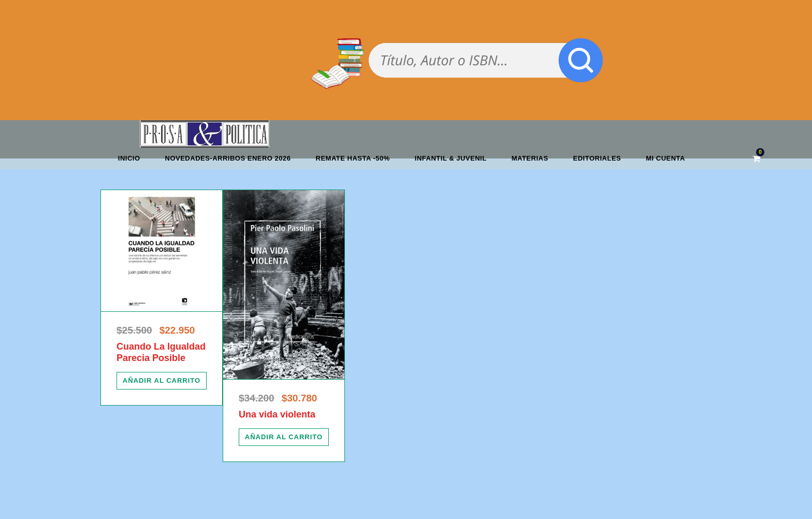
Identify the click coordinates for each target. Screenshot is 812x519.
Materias (530, 158)
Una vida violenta (277, 414)
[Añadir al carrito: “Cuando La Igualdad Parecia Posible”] (162, 381)
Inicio (129, 158)
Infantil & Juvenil (451, 158)
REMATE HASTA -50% (353, 158)
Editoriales (597, 158)
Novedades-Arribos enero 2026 (228, 158)
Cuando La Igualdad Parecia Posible (161, 352)
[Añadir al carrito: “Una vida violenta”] (284, 437)
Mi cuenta (665, 158)
